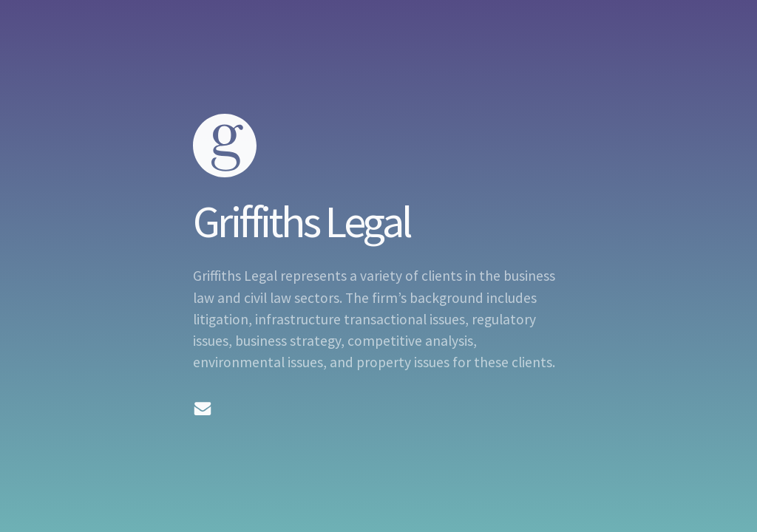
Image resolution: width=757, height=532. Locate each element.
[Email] (203, 409)
